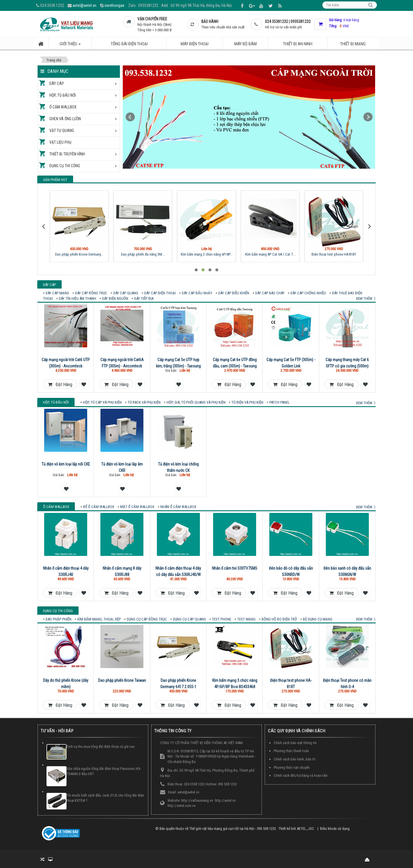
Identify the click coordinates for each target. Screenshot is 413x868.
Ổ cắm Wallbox (63, 107)
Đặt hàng (60, 385)
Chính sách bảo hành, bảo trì (295, 759)
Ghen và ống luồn (65, 119)
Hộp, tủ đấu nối (63, 95)
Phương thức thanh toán (291, 751)
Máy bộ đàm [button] (246, 44)
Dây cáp (57, 83)
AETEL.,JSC (305, 829)
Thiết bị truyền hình (67, 154)
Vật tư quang (62, 131)
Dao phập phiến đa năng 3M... (143, 254)
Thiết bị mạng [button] (353, 44)
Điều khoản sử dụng (335, 829)
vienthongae (114, 5)
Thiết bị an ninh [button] (298, 44)
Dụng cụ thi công (65, 166)
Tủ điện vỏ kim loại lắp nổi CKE (66, 464)
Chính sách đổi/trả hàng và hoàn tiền (301, 775)
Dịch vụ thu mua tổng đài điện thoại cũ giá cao (101, 747)
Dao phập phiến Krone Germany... (79, 254)
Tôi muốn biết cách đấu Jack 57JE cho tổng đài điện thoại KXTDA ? (105, 798)
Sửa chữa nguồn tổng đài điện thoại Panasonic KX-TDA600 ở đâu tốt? (104, 771)
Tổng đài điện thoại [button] (129, 44)
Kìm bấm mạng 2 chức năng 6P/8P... (207, 254)
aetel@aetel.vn (84, 5)
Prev (130, 117)
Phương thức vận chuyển (292, 767)
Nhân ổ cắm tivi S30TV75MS (235, 568)
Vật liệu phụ (60, 142)
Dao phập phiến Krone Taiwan (122, 680)
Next (368, 117)
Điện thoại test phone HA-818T (334, 254)
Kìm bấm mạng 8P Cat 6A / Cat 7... (270, 254)
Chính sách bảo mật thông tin (295, 743)
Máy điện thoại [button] (195, 44)
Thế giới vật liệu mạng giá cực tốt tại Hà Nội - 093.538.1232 (233, 829)
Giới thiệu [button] (73, 45)
